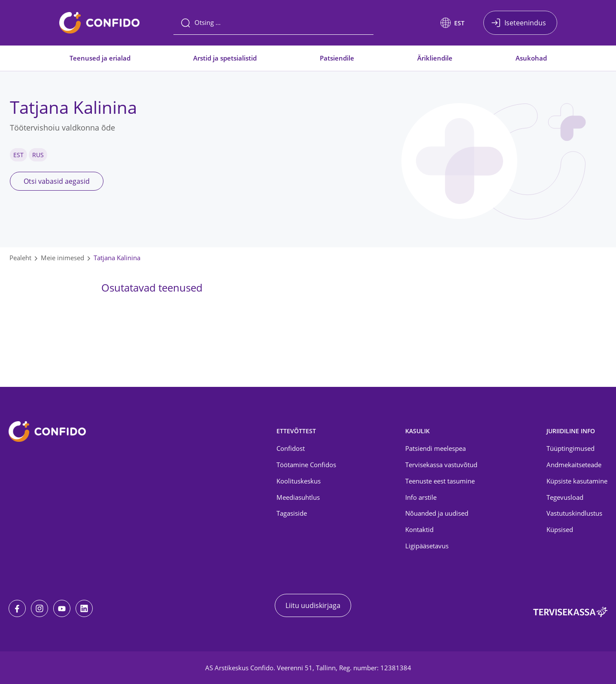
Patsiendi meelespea (435, 448)
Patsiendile (337, 58)
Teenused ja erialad (100, 58)
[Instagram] (39, 608)
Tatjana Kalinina (117, 258)
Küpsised (560, 529)
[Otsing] (273, 23)
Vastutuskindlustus (574, 513)
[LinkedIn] (84, 608)
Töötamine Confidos (306, 465)
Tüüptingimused (570, 448)
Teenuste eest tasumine (440, 481)
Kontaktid (419, 529)
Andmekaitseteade (574, 465)
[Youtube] (62, 608)
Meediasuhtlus (298, 497)
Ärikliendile (435, 58)
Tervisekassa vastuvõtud (441, 465)
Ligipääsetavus (427, 546)
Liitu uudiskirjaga (313, 605)
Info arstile (421, 497)
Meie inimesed (62, 258)
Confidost (291, 448)
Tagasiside (292, 513)
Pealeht (20, 258)
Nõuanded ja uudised (437, 513)
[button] (452, 23)
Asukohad (531, 58)
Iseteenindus (525, 23)
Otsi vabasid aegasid (57, 181)
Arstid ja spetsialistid (225, 58)
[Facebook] (17, 608)
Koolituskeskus (299, 481)
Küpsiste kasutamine (577, 481)
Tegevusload (565, 497)
